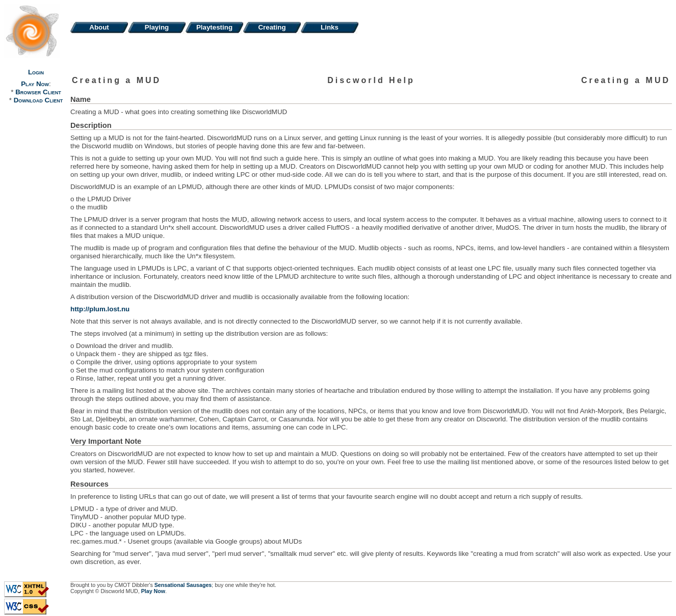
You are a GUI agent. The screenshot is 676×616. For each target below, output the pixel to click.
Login (36, 72)
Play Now (35, 84)
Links (330, 27)
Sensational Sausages (183, 585)
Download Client (38, 100)
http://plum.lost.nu (100, 309)
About (99, 27)
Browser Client (38, 92)
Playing (157, 27)
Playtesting (214, 27)
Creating (272, 27)
